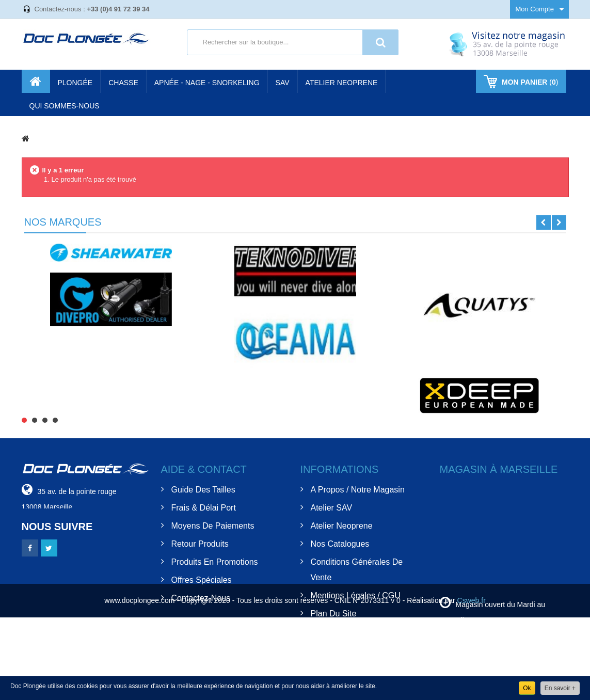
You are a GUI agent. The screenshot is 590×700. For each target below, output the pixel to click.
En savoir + (560, 688)
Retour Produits (200, 544)
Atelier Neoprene (342, 526)
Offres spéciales (202, 580)
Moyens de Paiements (213, 526)
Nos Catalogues (340, 544)
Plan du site (334, 614)
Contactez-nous (201, 598)
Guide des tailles (203, 490)
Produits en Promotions (215, 562)
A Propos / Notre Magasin (358, 490)
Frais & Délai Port (204, 508)
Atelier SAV (332, 508)
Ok (527, 688)
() (529, 82)
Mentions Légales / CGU (356, 595)
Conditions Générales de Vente (357, 570)
